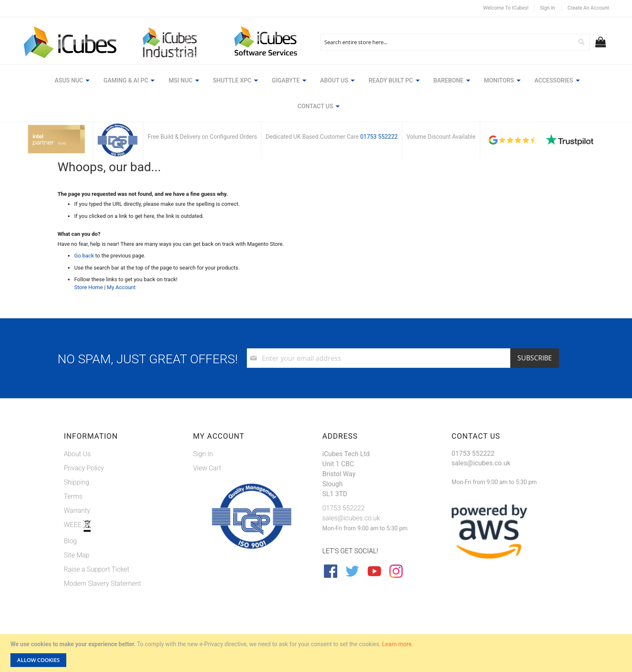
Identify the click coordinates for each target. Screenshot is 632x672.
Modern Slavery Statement (103, 557)
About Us (77, 427)
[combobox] (455, 42)
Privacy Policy (84, 441)
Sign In (547, 8)
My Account (121, 260)
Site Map (77, 528)
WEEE (73, 498)
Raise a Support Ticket (97, 543)
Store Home (89, 260)
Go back (84, 229)
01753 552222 (379, 110)
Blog (70, 514)
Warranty (77, 484)
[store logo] (72, 42)
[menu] (316, 81)
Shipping (76, 456)
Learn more (397, 644)
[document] (317, 653)
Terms (73, 470)
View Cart (207, 441)
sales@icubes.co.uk (351, 491)
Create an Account (588, 8)
